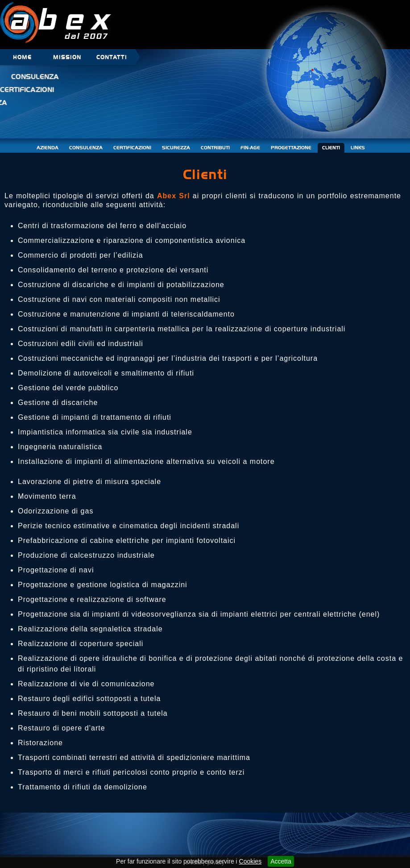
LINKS (358, 148)
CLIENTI (331, 148)
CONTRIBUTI (215, 148)
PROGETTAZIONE (291, 148)
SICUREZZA (176, 148)
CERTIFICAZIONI (132, 148)
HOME (22, 57)
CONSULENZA (86, 148)
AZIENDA (48, 148)
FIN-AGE (250, 148)
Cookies (251, 861)
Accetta (281, 861)
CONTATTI (112, 57)
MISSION (67, 57)
